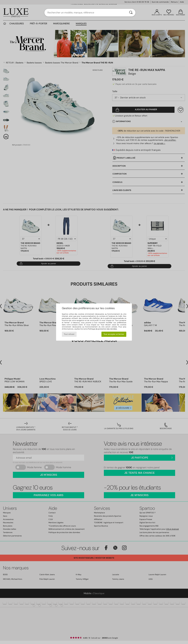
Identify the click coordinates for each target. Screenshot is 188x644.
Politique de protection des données (102, 329)
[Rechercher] (131, 13)
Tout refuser (69, 334)
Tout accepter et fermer (114, 334)
